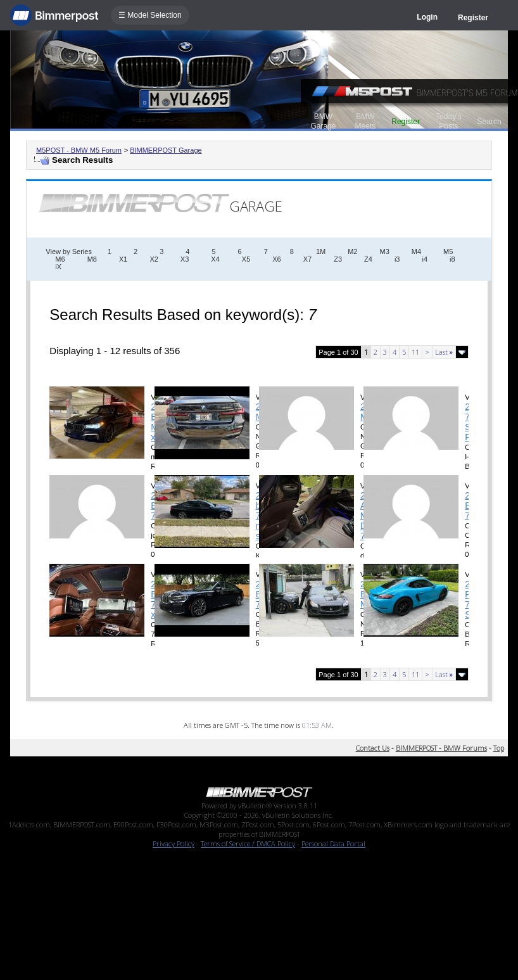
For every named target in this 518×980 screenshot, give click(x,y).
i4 (425, 259)
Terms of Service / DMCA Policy (248, 843)
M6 (60, 259)
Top (499, 748)
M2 (352, 251)
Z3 (338, 259)
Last (444, 352)
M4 (416, 251)
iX (58, 267)
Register (473, 18)
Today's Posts (448, 121)
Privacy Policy (174, 843)
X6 (276, 259)
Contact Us (373, 748)
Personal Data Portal (333, 843)
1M (321, 251)
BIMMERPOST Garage (166, 150)
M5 (448, 251)
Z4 (368, 259)
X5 (246, 259)
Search (490, 122)
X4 (215, 259)
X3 (185, 259)
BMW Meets (366, 121)
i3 (397, 259)
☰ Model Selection (150, 15)
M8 (92, 259)
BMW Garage (323, 121)
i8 (452, 259)
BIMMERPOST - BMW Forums (441, 748)
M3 (384, 251)
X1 (123, 259)
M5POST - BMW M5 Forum (79, 150)
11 (415, 352)
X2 (154, 259)
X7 (307, 259)
